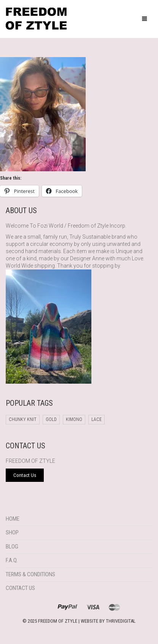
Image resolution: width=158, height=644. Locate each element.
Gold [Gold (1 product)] (51, 419)
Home (13, 519)
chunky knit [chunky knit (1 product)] (23, 419)
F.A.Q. (12, 560)
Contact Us (20, 588)
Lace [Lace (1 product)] (97, 419)
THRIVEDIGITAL (121, 621)
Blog (12, 547)
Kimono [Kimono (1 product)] (74, 419)
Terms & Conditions (30, 574)
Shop (12, 532)
